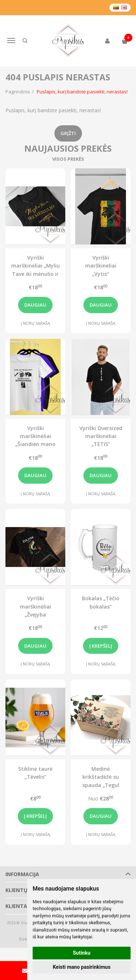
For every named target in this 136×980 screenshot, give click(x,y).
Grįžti (68, 133)
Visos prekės (68, 159)
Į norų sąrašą (35, 323)
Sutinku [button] (82, 953)
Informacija (22, 874)
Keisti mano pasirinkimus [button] (81, 967)
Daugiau (35, 305)
